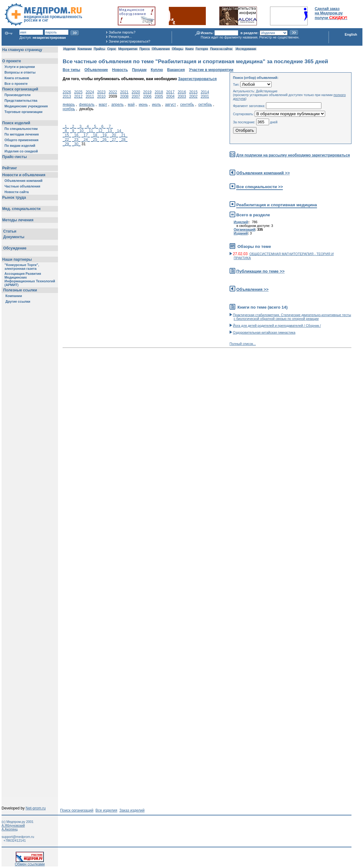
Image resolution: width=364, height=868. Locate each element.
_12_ (100, 131)
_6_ (102, 126)
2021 (125, 92)
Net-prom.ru (36, 808)
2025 (78, 92)
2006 (147, 96)
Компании (84, 49)
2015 (193, 92)
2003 (182, 96)
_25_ (95, 140)
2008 (125, 96)
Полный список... (243, 344)
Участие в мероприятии (211, 70)
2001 (205, 96)
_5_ (95, 126)
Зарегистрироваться (197, 79)
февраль (87, 105)
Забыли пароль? (122, 32)
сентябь (187, 105)
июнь (143, 105)
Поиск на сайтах (221, 49)
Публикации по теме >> (260, 271)
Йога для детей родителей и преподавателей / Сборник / (277, 326)
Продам (139, 70)
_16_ (76, 135)
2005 (159, 96)
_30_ (76, 144)
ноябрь (69, 109)
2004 (170, 96)
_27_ (114, 140)
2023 (101, 92)
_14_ (119, 131)
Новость (120, 70)
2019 (147, 92)
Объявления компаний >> (263, 173)
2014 (205, 92)
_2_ (73, 126)
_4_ (88, 126)
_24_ (86, 140)
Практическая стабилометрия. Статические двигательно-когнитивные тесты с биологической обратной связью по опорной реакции (292, 317)
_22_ (67, 140)
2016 (182, 92)
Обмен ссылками (30, 863)
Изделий (241, 222)
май (131, 105)
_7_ (110, 126)
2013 (67, 96)
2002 (193, 96)
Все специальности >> (260, 187)
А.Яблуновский (13, 825)
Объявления (161, 49)
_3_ (81, 126)
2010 (101, 96)
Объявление (96, 70)
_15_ (67, 135)
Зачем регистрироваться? (129, 41)
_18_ (95, 135)
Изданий (241, 233)
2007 (136, 96)
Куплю (157, 70)
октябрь (205, 105)
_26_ (104, 140)
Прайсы (99, 49)
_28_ (123, 140)
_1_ (66, 126)
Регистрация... (120, 37)
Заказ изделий (132, 810)
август (171, 105)
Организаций (244, 229)
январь (69, 105)
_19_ (104, 135)
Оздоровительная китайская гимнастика (264, 332)
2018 (159, 92)
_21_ (123, 135)
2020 (136, 92)
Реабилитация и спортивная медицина (276, 205)
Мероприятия (128, 49)
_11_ (91, 131)
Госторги (202, 49)
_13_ (110, 131)
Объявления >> (252, 289)
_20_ (114, 135)
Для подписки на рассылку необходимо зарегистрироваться (293, 155)
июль (156, 105)
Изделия (69, 49)
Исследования (246, 49)
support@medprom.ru (18, 837)
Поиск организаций (77, 810)
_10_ (82, 131)
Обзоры (178, 49)
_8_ (66, 131)
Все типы (71, 70)
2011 (90, 96)
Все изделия (106, 810)
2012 (78, 96)
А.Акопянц (10, 829)
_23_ (76, 140)
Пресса (144, 49)
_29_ (67, 144)
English (351, 34)
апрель (117, 105)
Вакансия (176, 70)
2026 (67, 92)
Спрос (112, 49)
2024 (90, 92)
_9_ (73, 131)
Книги (189, 49)
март (103, 105)
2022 (113, 92)
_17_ (86, 135)
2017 (170, 92)
